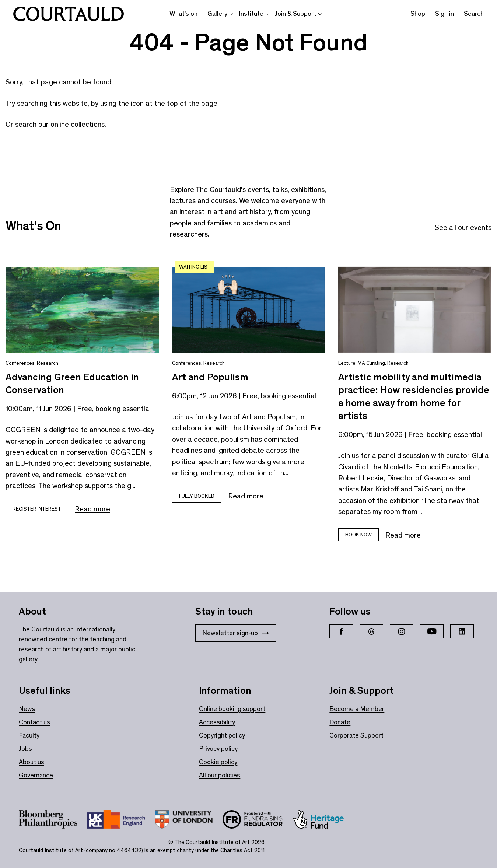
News (27, 709)
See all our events (463, 227)
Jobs (25, 749)
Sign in (444, 14)
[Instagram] (402, 631)
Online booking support (232, 709)
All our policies (220, 775)
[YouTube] (432, 631)
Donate (340, 722)
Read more (92, 509)
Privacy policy (218, 749)
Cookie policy (218, 762)
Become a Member (357, 709)
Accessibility (217, 722)
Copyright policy (222, 735)
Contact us (34, 722)
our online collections (71, 124)
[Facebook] (341, 631)
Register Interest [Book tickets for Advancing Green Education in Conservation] (37, 509)
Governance (36, 775)
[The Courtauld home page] (69, 14)
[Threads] (371, 631)
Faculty (29, 735)
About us (31, 762)
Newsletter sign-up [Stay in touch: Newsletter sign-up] (236, 633)
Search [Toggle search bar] (474, 14)
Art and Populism (210, 377)
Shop (418, 14)
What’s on (183, 14)
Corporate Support (356, 735)
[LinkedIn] (462, 631)
